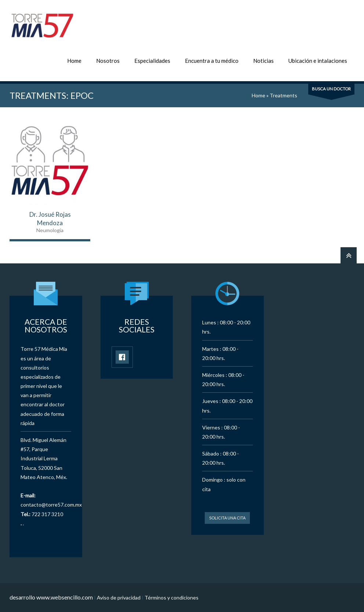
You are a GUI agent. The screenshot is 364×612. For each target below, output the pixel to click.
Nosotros (108, 61)
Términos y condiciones (172, 597)
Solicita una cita (227, 518)
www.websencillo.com (65, 597)
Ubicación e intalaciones (318, 61)
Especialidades (152, 61)
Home (74, 61)
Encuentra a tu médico (212, 61)
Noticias (263, 61)
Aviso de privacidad (119, 597)
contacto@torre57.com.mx (51, 505)
